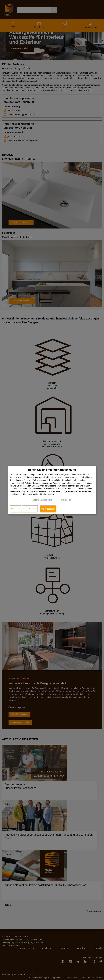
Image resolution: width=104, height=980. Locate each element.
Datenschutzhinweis (42, 500)
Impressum (66, 500)
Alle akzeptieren (48, 509)
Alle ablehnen (16, 509)
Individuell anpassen (30, 509)
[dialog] (52, 490)
